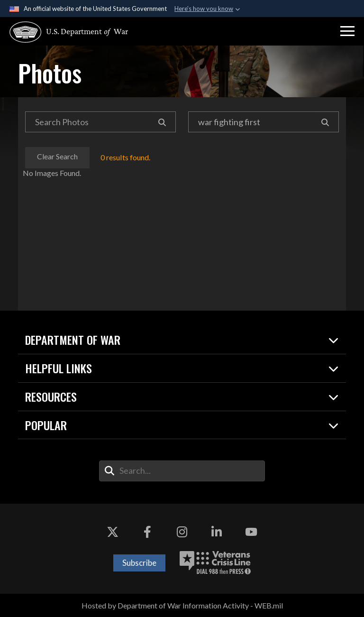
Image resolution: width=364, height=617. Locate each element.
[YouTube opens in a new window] (251, 532)
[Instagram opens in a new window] (182, 532)
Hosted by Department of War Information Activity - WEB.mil (182, 605)
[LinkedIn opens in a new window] (217, 532)
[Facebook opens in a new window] (147, 532)
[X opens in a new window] (113, 532)
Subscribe (139, 563)
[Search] (162, 122)
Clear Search (58, 156)
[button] (347, 31)
